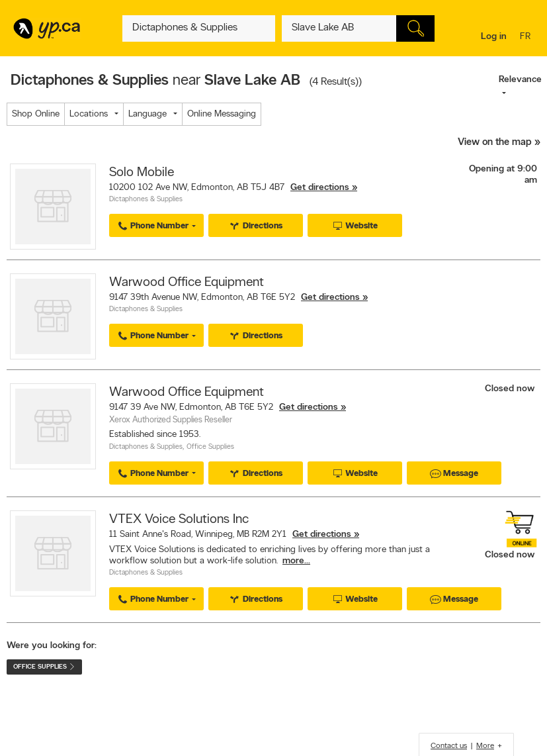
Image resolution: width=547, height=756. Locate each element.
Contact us (449, 746)
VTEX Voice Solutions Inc (179, 520)
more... (296, 561)
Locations (89, 114)
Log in (494, 37)
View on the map (495, 143)
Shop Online (36, 114)
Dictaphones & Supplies (146, 200)
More (485, 746)
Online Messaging (222, 114)
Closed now (511, 389)
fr (527, 37)
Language (147, 114)
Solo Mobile (142, 173)
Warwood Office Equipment (187, 283)
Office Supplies (210, 447)
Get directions (320, 188)
